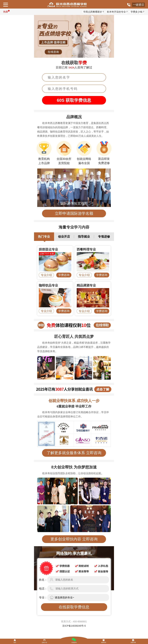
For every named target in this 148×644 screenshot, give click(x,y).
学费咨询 (64, 275)
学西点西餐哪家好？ (94, 12)
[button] (72, 56)
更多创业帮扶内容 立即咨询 (74, 539)
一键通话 (138, 5)
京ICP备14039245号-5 (74, 626)
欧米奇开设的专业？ (118, 12)
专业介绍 (46, 275)
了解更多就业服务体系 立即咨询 (74, 453)
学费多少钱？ (138, 12)
